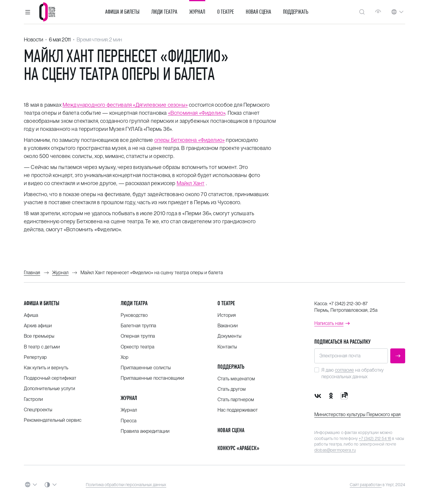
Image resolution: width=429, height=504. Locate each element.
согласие (344, 370)
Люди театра (164, 12)
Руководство (134, 315)
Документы (229, 336)
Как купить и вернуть (46, 368)
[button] (28, 12)
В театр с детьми (42, 347)
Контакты (227, 347)
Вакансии (228, 326)
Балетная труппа (138, 326)
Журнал (197, 12)
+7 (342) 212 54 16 (375, 438)
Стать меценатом (236, 379)
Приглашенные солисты (146, 368)
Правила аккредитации (145, 431)
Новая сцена (258, 12)
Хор (125, 357)
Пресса (129, 421)
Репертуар (35, 357)
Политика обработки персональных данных (126, 485)
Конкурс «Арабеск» (238, 448)
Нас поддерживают (238, 410)
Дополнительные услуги (49, 389)
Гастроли (33, 399)
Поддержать (296, 12)
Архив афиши (38, 326)
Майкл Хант (191, 183)
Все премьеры (39, 336)
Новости (34, 39)
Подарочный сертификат (50, 378)
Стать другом (232, 389)
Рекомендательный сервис (53, 420)
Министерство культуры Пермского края (357, 414)
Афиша (31, 315)
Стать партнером (236, 400)
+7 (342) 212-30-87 (348, 304)
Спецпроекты (38, 410)
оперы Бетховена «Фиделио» (190, 140)
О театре (226, 12)
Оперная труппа (138, 336)
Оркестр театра (137, 347)
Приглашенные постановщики (152, 378)
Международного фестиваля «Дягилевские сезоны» (125, 105)
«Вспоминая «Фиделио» (197, 113)
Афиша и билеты (122, 12)
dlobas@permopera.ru (335, 450)
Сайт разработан (366, 485)
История (227, 315)
